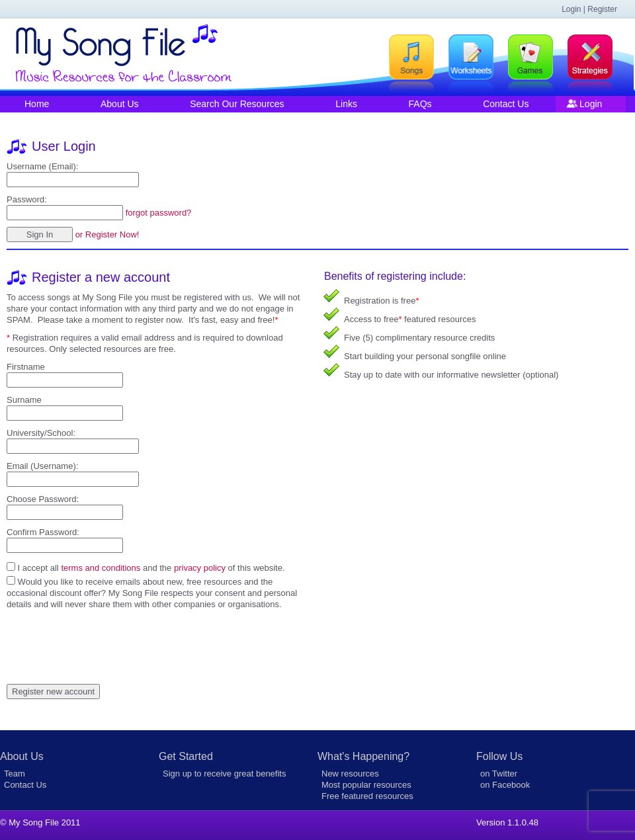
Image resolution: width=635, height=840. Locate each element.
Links (346, 104)
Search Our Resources (237, 104)
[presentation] (107, 636)
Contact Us (506, 104)
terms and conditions (101, 568)
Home (37, 104)
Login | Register (589, 9)
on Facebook (505, 785)
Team (15, 774)
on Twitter (499, 774)
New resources (350, 774)
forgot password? (159, 213)
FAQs (420, 104)
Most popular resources (366, 785)
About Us (120, 104)
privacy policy (200, 568)
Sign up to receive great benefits (224, 774)
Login (591, 104)
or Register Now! (107, 234)
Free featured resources (367, 796)
